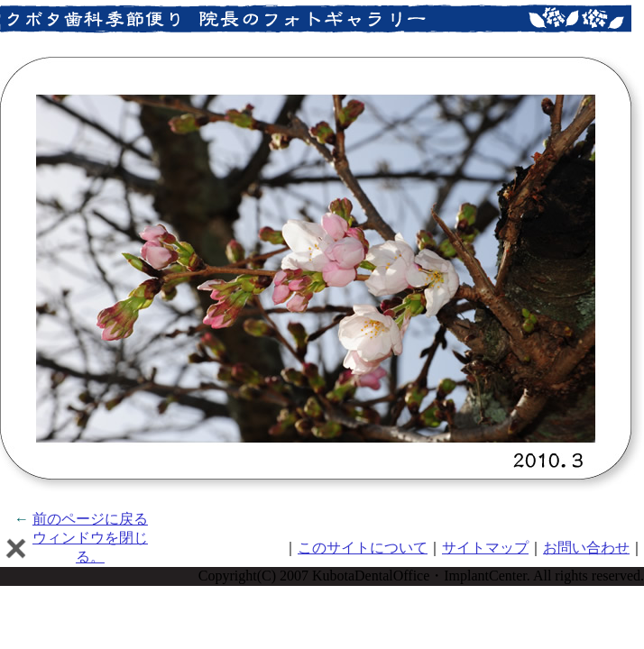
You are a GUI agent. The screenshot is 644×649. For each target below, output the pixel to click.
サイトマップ (485, 548)
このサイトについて (363, 548)
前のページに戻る (90, 519)
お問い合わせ (586, 548)
